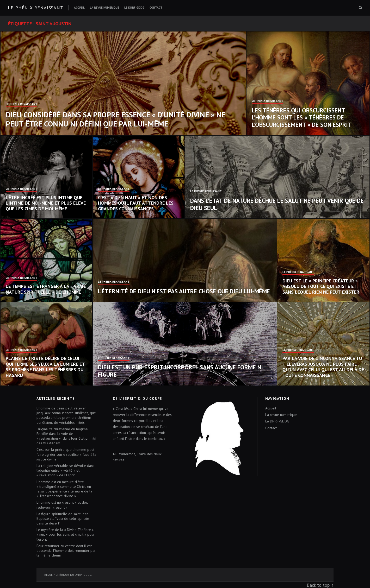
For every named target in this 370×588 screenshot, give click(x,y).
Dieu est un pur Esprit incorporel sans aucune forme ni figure (180, 371)
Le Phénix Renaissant (21, 104)
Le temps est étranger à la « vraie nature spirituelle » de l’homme (46, 289)
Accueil (79, 8)
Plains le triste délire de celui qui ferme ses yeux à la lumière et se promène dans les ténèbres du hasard (45, 367)
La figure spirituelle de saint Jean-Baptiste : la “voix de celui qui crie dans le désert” (63, 519)
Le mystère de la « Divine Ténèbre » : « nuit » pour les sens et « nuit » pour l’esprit (66, 534)
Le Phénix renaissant (36, 8)
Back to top (318, 585)
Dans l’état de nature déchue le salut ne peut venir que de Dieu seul (277, 204)
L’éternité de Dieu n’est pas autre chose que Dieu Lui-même (184, 291)
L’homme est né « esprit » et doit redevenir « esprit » (62, 505)
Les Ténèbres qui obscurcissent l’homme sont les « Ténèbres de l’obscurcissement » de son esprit (302, 117)
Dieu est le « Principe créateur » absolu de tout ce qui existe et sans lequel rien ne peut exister (321, 286)
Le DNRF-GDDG (134, 8)
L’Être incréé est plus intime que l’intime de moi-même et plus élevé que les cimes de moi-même (46, 203)
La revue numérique (104, 8)
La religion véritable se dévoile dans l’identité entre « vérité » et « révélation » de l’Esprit (65, 470)
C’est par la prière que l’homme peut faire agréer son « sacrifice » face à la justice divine (66, 454)
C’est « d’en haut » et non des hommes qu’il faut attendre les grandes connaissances (136, 203)
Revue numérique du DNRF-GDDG (68, 575)
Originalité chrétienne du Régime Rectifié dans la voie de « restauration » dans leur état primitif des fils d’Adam (66, 436)
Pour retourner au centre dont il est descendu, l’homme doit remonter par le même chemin (66, 551)
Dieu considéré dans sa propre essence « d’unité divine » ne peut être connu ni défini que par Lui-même (116, 119)
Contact (156, 8)
